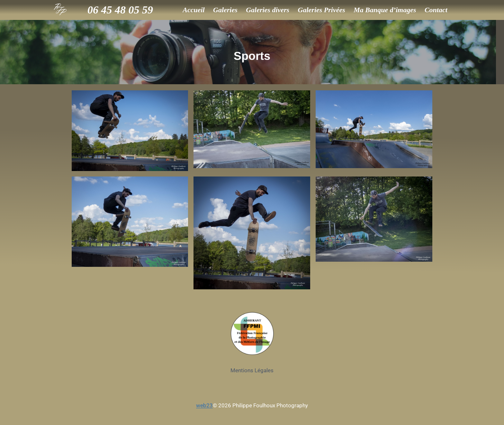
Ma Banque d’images (385, 10)
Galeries (225, 10)
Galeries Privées (322, 10)
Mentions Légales (252, 370)
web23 (204, 405)
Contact (436, 10)
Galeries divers (268, 10)
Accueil (194, 10)
